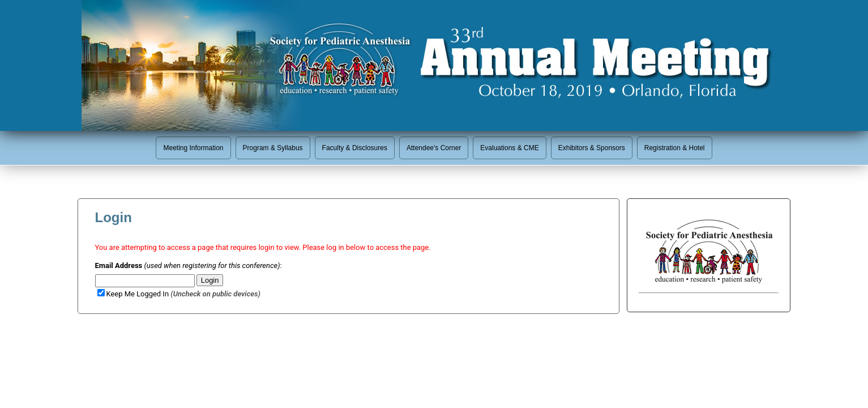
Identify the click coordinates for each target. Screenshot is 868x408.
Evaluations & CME (509, 148)
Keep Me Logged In (179, 294)
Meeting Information (193, 148)
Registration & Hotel (675, 148)
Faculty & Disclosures (355, 148)
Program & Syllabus (273, 148)
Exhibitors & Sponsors (592, 148)
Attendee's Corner (434, 148)
